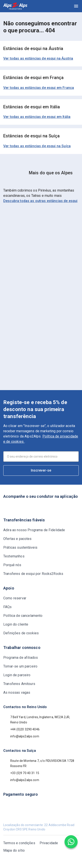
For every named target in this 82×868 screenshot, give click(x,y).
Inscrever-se (41, 470)
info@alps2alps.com (21, 736)
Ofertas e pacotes (17, 539)
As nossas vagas (17, 692)
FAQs (8, 607)
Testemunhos (14, 556)
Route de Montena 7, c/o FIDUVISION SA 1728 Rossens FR (39, 763)
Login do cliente (16, 624)
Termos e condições (19, 843)
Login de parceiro (17, 675)
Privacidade (49, 843)
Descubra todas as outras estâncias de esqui (40, 201)
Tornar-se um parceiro (20, 666)
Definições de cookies (21, 633)
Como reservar (15, 598)
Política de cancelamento (23, 616)
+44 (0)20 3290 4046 (21, 729)
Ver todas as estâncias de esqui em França (39, 88)
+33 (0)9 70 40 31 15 (21, 773)
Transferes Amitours (19, 684)
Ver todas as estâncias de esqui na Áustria (38, 58)
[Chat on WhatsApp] (71, 842)
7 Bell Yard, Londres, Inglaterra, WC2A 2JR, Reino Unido (37, 720)
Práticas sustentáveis (20, 547)
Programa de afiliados (21, 658)
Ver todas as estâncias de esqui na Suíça (37, 146)
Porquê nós (12, 565)
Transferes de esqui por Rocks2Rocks (33, 574)
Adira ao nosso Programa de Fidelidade (34, 530)
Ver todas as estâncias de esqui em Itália (37, 117)
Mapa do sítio (14, 850)
